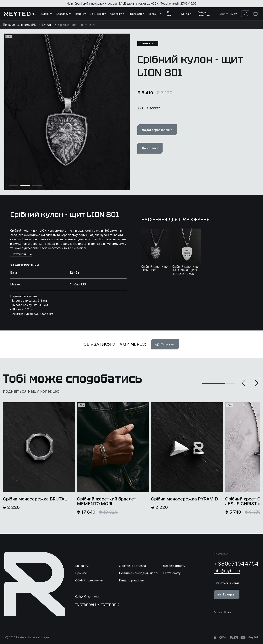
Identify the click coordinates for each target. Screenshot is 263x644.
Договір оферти (174, 566)
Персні (80, 14)
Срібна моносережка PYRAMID (184, 499)
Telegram (165, 344)
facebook (110, 605)
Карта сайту (172, 573)
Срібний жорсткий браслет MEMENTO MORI (107, 501)
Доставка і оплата (133, 566)
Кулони (46, 14)
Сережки (117, 14)
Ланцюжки (98, 14)
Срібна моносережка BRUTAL (35, 499)
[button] (245, 383)
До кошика (150, 148)
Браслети (63, 14)
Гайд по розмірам (204, 14)
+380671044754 (236, 564)
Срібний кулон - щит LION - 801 (156, 268)
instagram (86, 605)
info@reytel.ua (227, 571)
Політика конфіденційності (138, 573)
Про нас (170, 14)
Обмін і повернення (89, 580)
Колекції (155, 14)
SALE (33, 14)
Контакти (187, 14)
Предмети (136, 14)
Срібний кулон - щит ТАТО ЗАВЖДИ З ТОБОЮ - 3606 (187, 270)
